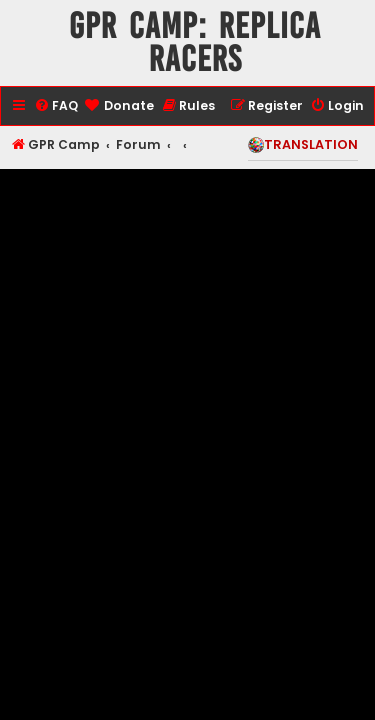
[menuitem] (56, 106)
